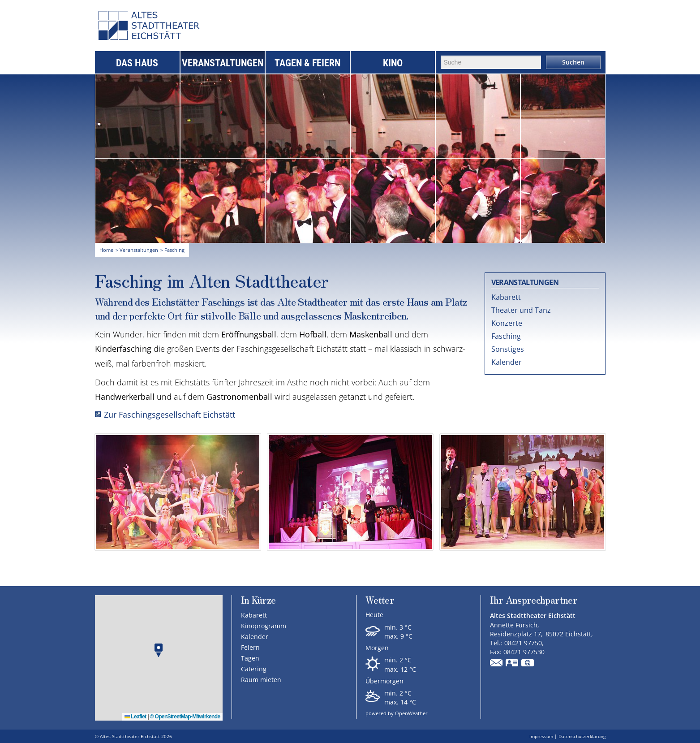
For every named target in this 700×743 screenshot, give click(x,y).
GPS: (528, 664)
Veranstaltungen (223, 63)
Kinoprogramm (264, 626)
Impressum (541, 736)
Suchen (573, 62)
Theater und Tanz (521, 310)
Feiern (250, 647)
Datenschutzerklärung (582, 736)
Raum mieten (261, 680)
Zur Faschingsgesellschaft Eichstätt (170, 415)
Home (106, 250)
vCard (512, 664)
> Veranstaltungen (137, 250)
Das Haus (137, 63)
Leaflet (135, 717)
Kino (393, 63)
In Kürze (258, 600)
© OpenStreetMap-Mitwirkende (185, 717)
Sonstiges (508, 349)
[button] (159, 650)
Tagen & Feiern (307, 63)
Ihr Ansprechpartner (534, 601)
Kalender (507, 362)
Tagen (250, 658)
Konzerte (507, 323)
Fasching (506, 336)
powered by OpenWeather (397, 713)
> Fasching (172, 250)
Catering (254, 669)
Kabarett (506, 297)
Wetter (380, 601)
